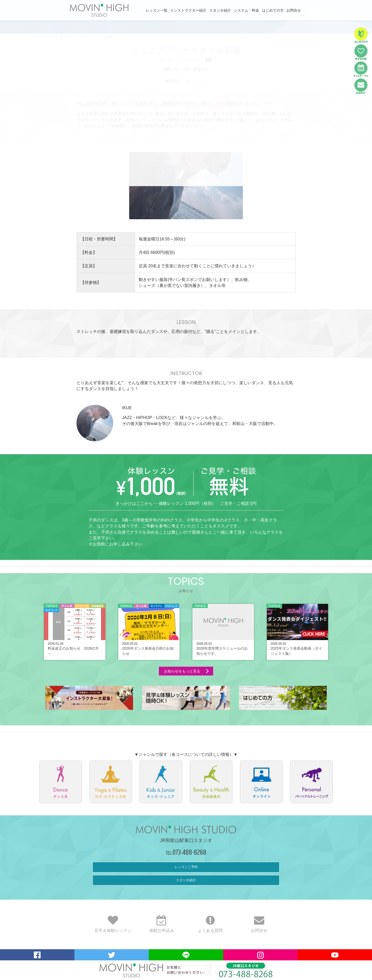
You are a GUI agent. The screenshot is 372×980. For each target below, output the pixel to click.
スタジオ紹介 (220, 10)
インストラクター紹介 (188, 10)
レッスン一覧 (157, 10)
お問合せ (294, 10)
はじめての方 (273, 10)
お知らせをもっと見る (182, 671)
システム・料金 (246, 10)
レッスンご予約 (186, 867)
